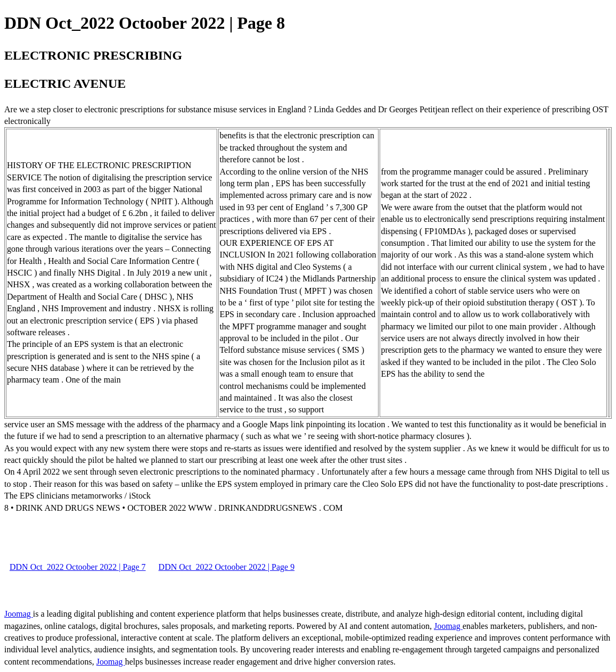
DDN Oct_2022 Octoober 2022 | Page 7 (78, 567)
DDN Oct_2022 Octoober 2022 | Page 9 (227, 567)
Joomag (19, 614)
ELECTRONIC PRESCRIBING (93, 55)
